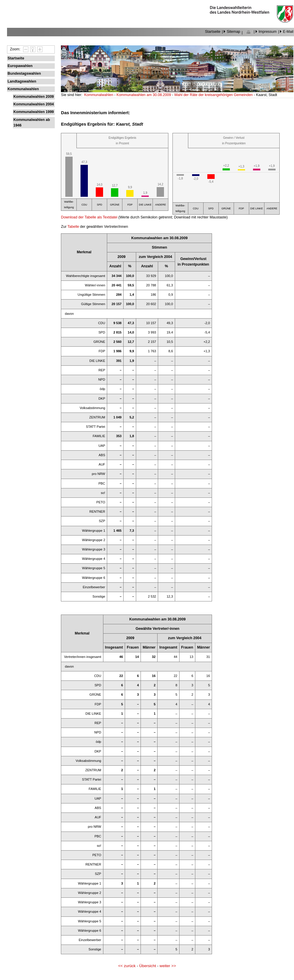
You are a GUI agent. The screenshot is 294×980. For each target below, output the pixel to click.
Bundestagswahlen (24, 73)
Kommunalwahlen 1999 (34, 112)
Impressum (268, 32)
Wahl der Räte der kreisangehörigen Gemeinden (214, 95)
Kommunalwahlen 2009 (34, 97)
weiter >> (168, 966)
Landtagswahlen (22, 81)
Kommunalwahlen (23, 89)
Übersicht (147, 966)
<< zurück (127, 966)
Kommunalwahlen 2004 (34, 104)
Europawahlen (20, 66)
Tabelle (73, 227)
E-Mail (288, 32)
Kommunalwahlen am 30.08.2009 (144, 95)
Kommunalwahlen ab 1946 (32, 123)
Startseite (213, 32)
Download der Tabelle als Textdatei (89, 217)
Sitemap (233, 32)
